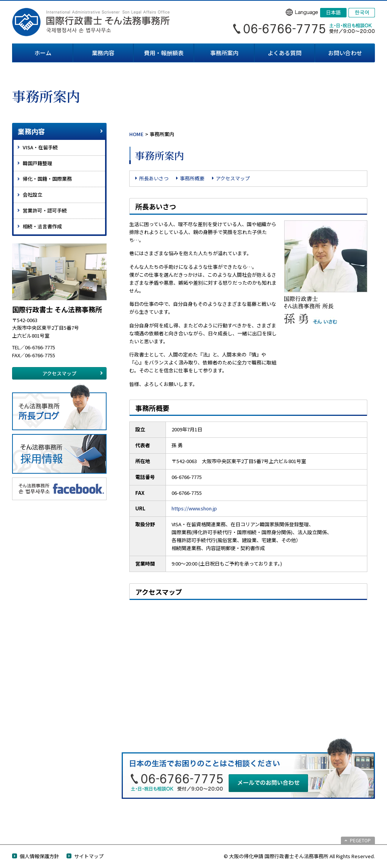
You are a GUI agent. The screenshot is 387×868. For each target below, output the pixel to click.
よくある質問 (285, 53)
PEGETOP (360, 840)
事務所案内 (224, 53)
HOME (136, 134)
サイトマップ (89, 856)
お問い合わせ (345, 53)
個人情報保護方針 (39, 856)
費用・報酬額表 (164, 53)
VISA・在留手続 (40, 147)
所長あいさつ (154, 178)
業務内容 (103, 53)
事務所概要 (192, 178)
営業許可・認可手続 (45, 210)
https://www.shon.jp (194, 508)
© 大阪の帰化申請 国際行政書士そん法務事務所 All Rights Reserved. (299, 856)
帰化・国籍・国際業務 (47, 179)
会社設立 (33, 195)
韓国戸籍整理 (37, 163)
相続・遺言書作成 (42, 226)
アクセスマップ (233, 178)
